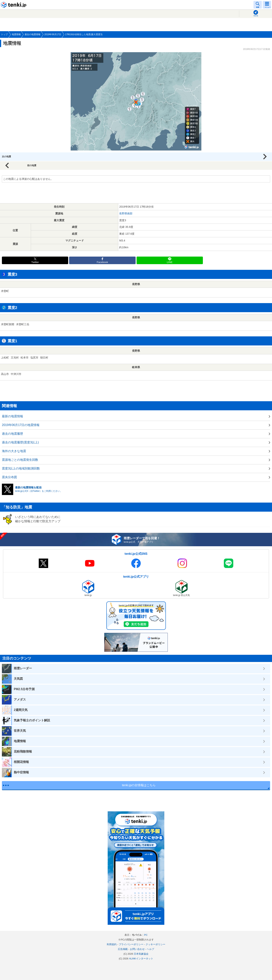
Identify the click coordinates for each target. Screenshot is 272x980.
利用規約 (112, 944)
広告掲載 (123, 949)
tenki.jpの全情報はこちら (139, 785)
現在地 (256, 16)
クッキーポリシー (155, 944)
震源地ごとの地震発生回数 (20, 460)
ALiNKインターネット (141, 959)
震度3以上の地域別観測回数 (21, 468)
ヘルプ (150, 949)
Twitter (35, 262)
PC (146, 935)
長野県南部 (126, 213)
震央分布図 (9, 477)
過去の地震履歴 (12, 434)
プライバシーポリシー (131, 944)
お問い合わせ (137, 949)
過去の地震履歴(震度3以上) (20, 442)
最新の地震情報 (12, 416)
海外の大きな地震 (14, 451)
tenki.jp (14, 5)
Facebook (102, 262)
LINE (170, 262)
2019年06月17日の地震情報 (21, 425)
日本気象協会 (141, 954)
